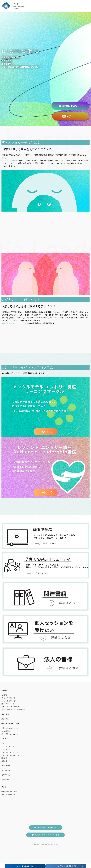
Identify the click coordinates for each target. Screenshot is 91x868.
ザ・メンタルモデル (9, 161)
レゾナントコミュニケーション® (16, 323)
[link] (45, 171)
